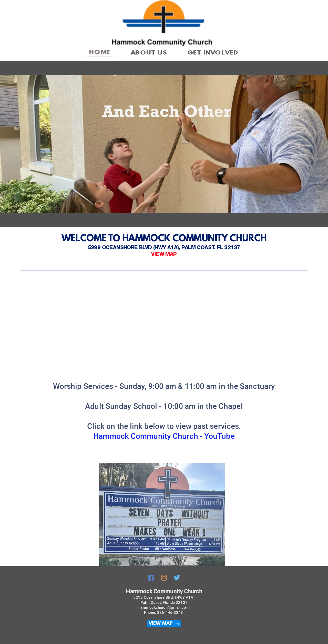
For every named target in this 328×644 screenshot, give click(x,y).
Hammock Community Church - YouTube (164, 436)
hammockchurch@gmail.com (164, 607)
